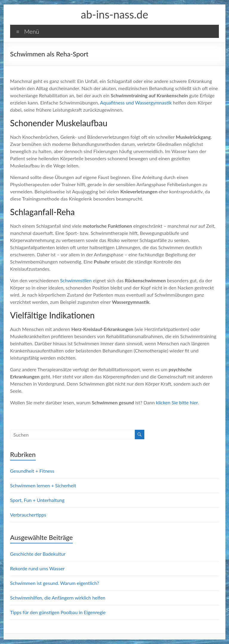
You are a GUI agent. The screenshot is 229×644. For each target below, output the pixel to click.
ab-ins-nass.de (114, 14)
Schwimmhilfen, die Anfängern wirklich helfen (58, 598)
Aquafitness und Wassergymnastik (136, 103)
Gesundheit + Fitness (32, 471)
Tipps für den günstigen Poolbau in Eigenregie (58, 612)
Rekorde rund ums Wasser (37, 568)
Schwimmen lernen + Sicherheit (43, 485)
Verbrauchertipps (28, 515)
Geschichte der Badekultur (38, 554)
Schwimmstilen (76, 280)
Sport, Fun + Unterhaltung (37, 500)
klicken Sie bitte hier (177, 402)
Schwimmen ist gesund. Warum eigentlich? (55, 583)
